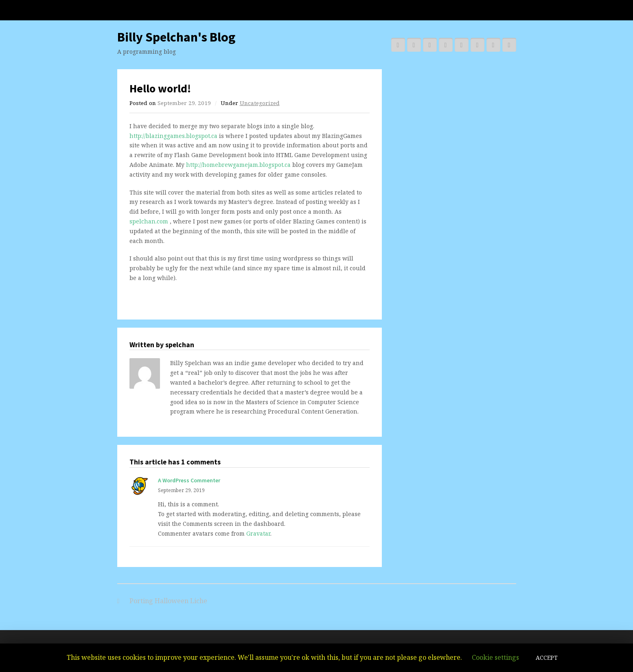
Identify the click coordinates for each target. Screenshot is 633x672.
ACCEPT (547, 658)
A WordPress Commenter (189, 480)
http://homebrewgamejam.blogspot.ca (238, 165)
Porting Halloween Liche (168, 601)
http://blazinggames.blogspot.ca (173, 136)
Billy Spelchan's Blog (176, 37)
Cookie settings (495, 657)
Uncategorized (260, 103)
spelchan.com (149, 221)
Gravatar (258, 533)
